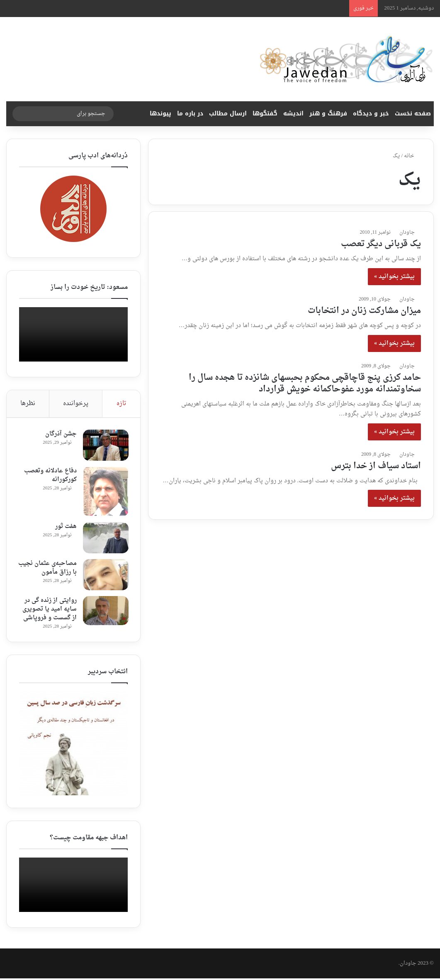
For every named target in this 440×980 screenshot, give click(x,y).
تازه (122, 404)
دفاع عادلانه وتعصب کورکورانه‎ (50, 476)
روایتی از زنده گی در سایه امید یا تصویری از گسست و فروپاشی (49, 610)
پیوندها (160, 114)
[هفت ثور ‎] (105, 539)
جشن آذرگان (60, 435)
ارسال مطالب (228, 114)
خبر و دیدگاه (371, 114)
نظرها (28, 404)
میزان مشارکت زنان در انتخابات (364, 311)
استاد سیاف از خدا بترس (376, 466)
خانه (412, 156)
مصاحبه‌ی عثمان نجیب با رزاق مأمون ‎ (49, 569)
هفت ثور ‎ (64, 527)
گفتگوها (265, 114)
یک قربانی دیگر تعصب (381, 244)
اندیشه (293, 114)
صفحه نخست (413, 114)
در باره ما (190, 114)
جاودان (407, 232)
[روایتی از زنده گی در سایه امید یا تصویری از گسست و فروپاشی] (105, 611)
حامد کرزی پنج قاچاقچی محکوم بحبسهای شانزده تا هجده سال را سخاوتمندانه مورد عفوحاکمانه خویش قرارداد (305, 384)
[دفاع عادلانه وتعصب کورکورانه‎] (105, 492)
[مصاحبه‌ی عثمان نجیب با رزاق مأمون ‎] (105, 576)
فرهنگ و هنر (328, 114)
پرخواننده (76, 404)
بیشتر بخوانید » (394, 277)
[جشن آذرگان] (105, 446)
